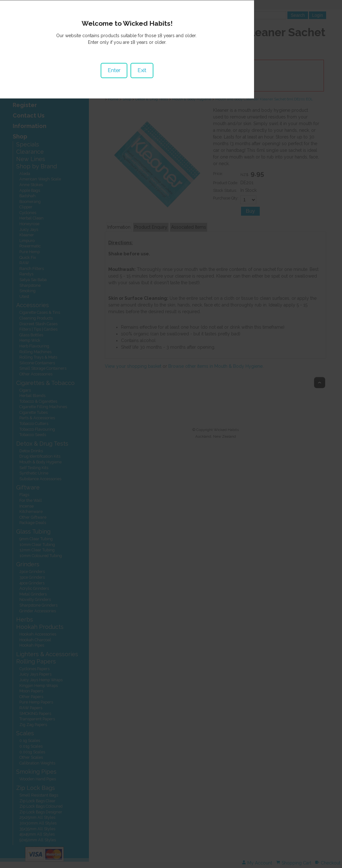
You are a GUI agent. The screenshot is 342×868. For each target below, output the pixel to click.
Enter (158, 430)
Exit (186, 430)
